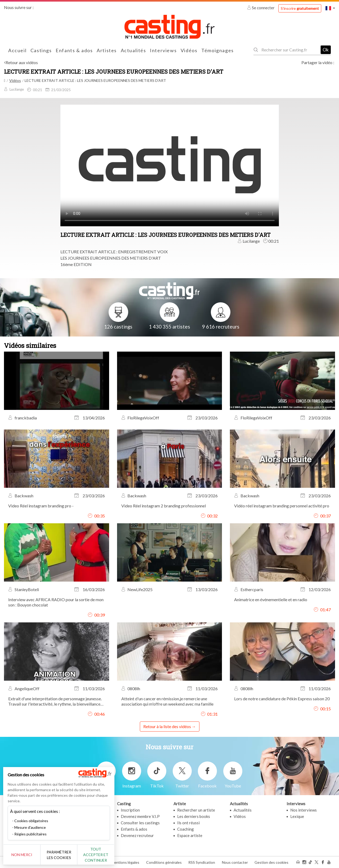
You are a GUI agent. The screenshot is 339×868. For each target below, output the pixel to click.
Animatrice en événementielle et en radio (271, 599)
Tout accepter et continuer (96, 855)
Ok (326, 50)
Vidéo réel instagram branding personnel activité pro (282, 506)
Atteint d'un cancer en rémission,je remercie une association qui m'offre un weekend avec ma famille (167, 701)
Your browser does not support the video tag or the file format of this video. (170, 165)
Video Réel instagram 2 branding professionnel (164, 506)
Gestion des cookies (271, 862)
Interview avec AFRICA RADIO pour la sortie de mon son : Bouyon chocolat (56, 602)
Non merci (22, 855)
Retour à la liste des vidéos (167, 726)
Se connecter (261, 8)
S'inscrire (300, 8)
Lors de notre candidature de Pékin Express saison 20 (282, 699)
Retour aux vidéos (22, 62)
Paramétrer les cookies (59, 855)
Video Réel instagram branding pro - (41, 506)
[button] (330, 8)
